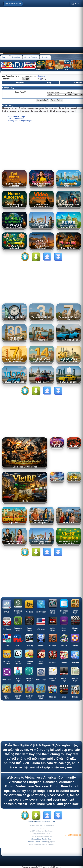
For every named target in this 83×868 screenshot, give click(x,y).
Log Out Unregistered (73, 835)
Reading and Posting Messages (20, 121)
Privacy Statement (43, 821)
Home (75, 4)
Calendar (78, 82)
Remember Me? (30, 76)
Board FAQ (8, 105)
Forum (5, 57)
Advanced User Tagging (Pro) (41, 839)
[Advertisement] (41, 27)
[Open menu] (13, 4)
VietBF (43, 76)
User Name (6, 76)
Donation (16, 57)
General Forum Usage (16, 117)
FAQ (49, 82)
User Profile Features (16, 119)
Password (6, 79)
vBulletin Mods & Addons (37, 842)
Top (53, 821)
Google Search (31, 57)
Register (45, 57)
